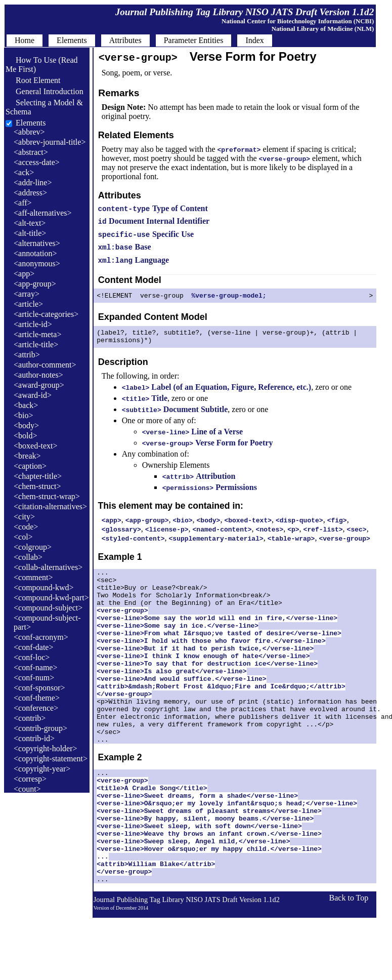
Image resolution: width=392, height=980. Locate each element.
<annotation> (35, 253)
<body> (26, 425)
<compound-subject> (48, 608)
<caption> (30, 466)
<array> (27, 294)
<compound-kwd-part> (51, 598)
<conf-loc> (32, 657)
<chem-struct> (37, 486)
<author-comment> (45, 365)
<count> (27, 789)
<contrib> (30, 718)
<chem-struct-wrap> (47, 496)
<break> (27, 456)
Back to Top (349, 960)
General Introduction (45, 91)
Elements (31, 123)
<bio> (24, 415)
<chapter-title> (38, 476)
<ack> (24, 172)
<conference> (36, 708)
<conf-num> (34, 678)
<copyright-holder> (46, 748)
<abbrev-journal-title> (50, 142)
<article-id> (33, 324)
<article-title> (36, 344)
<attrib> (27, 355)
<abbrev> (29, 132)
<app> (24, 274)
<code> (26, 527)
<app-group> (35, 284)
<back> (26, 405)
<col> (23, 537)
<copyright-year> (42, 769)
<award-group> (39, 385)
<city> (24, 517)
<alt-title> (30, 233)
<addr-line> (33, 182)
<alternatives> (37, 243)
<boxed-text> (35, 446)
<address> (30, 193)
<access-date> (37, 162)
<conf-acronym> (41, 637)
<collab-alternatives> (48, 567)
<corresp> (30, 779)
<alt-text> (30, 223)
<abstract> (31, 152)
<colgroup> (33, 547)
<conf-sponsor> (39, 688)
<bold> (26, 436)
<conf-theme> (37, 698)
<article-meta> (37, 334)
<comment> (33, 577)
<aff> (23, 203)
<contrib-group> (40, 728)
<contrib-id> (34, 738)
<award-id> (33, 395)
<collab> (28, 557)
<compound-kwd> (43, 587)
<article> (28, 304)
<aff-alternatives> (43, 213)
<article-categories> (46, 314)
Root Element (33, 80)
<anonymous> (37, 263)
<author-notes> (38, 375)
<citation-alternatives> (50, 506)
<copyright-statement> (51, 759)
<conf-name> (35, 667)
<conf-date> (33, 647)
